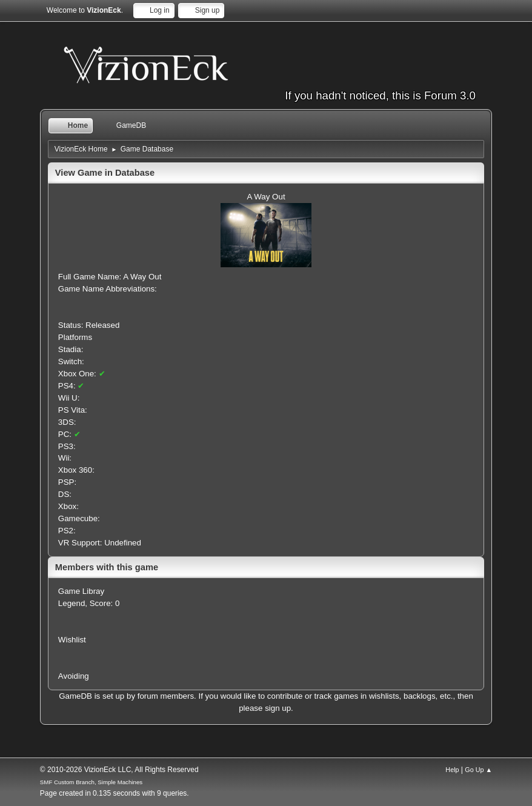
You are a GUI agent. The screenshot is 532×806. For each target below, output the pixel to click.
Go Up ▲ (478, 770)
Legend (71, 603)
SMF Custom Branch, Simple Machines (91, 782)
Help (452, 770)
